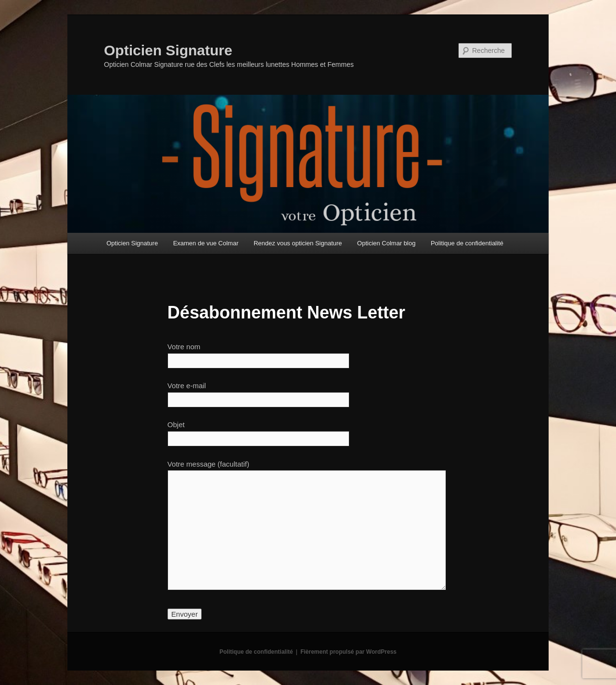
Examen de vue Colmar (206, 243)
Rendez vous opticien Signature (298, 243)
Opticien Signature (168, 50)
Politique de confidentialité (467, 243)
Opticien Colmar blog (386, 243)
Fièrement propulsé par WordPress (348, 652)
